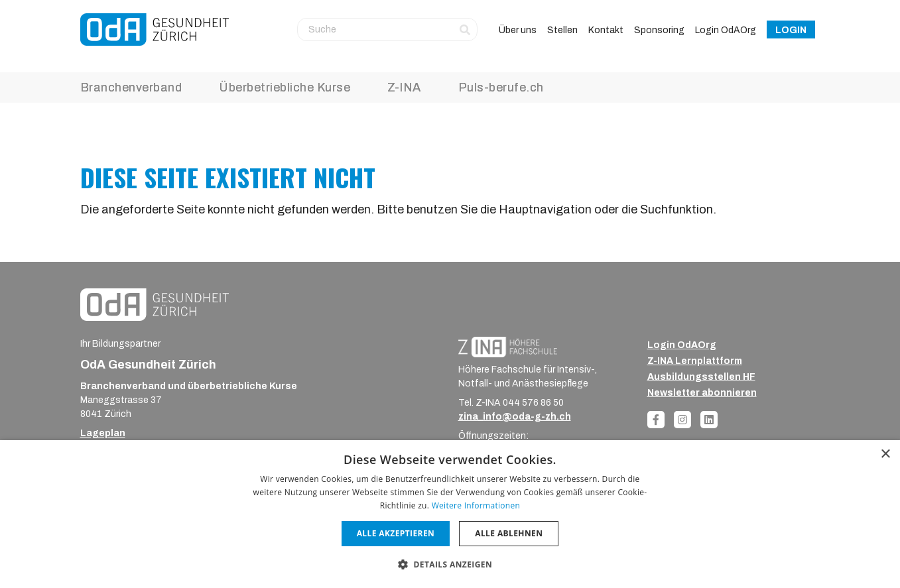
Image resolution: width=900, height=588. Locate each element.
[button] (450, 564)
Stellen (562, 30)
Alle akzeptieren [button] (396, 533)
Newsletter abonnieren (702, 393)
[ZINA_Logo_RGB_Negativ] (508, 346)
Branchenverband (131, 88)
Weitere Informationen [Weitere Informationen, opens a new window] (476, 505)
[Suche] (387, 29)
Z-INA (404, 88)
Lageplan (103, 433)
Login (791, 30)
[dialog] (450, 514)
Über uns (518, 30)
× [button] (885, 454)
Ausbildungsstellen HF (701, 377)
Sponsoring (659, 30)
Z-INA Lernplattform (695, 361)
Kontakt (606, 30)
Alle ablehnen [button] (509, 533)
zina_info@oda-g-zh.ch (515, 417)
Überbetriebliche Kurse (285, 88)
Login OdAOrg (726, 30)
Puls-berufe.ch (501, 88)
